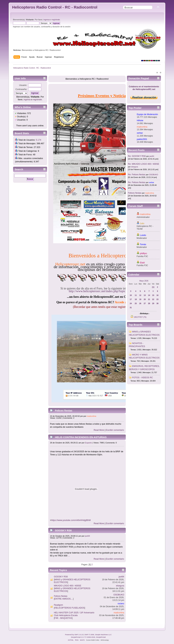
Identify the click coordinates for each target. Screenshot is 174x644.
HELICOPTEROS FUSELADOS (70, 608)
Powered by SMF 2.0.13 (74, 635)
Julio (142, 223)
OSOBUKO (119, 595)
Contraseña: (21, 89)
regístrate (56, 20)
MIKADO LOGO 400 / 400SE (68, 586)
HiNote (140, 121)
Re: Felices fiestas (137, 175)
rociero (121, 604)
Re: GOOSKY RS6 (137, 156)
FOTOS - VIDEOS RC (143, 378)
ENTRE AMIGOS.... (64, 599)
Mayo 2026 (144, 281)
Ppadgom (58, 605)
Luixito (143, 235)
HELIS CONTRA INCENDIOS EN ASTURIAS (81, 437)
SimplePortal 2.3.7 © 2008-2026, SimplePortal (88, 637)
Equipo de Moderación (147, 114)
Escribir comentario (115, 430)
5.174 (38, 140)
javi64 (87, 536)
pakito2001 (142, 139)
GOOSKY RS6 (63, 530)
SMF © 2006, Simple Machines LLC (98, 635)
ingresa (47, 20)
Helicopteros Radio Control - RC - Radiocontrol (55, 7)
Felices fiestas (64, 411)
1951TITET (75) (140, 317)
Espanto (88, 443)
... (69, 556)
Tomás (143, 244)
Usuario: (23, 85)
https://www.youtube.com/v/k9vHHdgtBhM (71, 520)
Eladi (142, 263)
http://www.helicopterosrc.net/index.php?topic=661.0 (102, 291)
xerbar (140, 133)
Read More (99, 430)
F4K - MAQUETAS (63, 618)
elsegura (120, 586)
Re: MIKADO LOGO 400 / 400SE (144, 164)
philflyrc (144, 253)
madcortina (92, 416)
